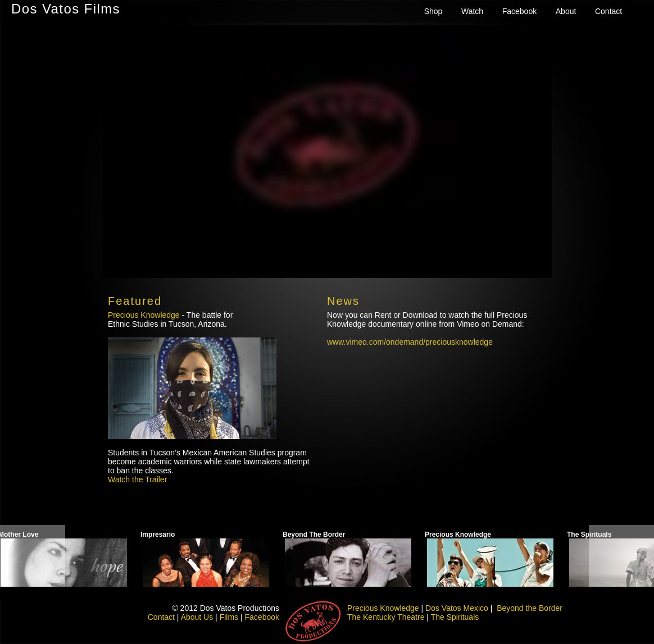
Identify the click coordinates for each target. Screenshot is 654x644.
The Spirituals (455, 617)
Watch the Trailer (137, 479)
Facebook (519, 11)
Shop (433, 11)
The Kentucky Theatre (386, 617)
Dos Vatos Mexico (457, 608)
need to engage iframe (327, 152)
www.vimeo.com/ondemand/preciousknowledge (410, 342)
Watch (472, 11)
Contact (608, 11)
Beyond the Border (530, 608)
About (566, 11)
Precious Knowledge (144, 315)
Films (229, 617)
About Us (197, 617)
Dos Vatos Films (66, 9)
